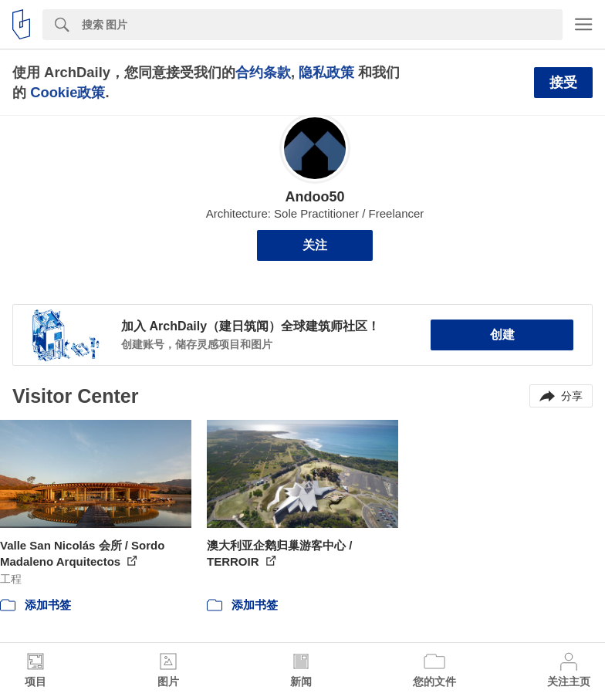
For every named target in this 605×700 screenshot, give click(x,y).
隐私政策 (326, 72)
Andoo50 (314, 197)
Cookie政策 (68, 92)
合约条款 (263, 72)
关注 (315, 245)
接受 (563, 83)
